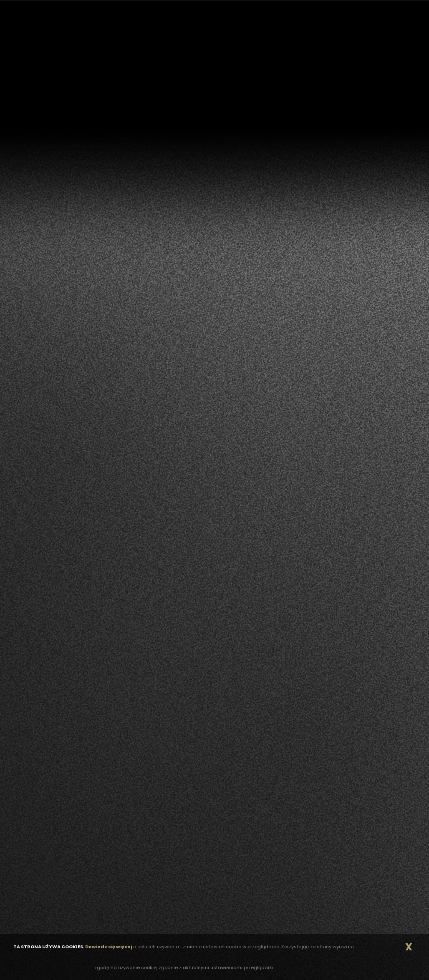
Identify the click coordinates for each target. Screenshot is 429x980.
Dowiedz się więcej (109, 947)
